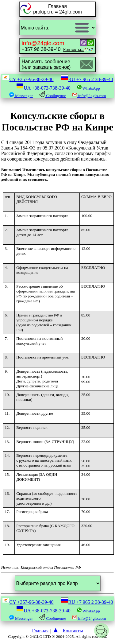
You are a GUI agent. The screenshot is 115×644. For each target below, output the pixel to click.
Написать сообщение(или (46, 64)
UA (43, 88)
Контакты (73, 631)
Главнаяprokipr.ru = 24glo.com (57, 9)
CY (28, 79)
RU (87, 79)
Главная (40, 631)
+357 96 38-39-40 (53, 46)
